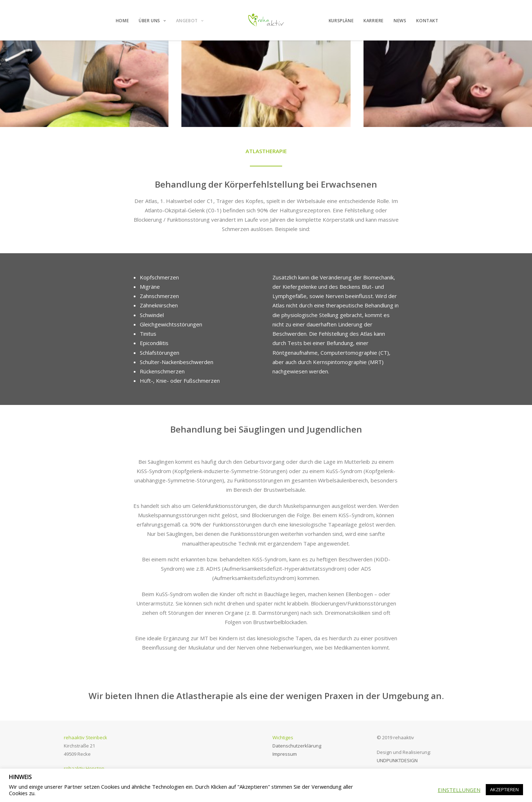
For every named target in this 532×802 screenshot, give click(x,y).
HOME (122, 21)
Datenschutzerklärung (297, 746)
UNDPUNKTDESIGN (397, 760)
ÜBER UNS (152, 21)
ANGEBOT (190, 21)
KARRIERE (374, 21)
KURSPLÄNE (341, 21)
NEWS (400, 21)
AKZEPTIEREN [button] (504, 789)
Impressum (285, 754)
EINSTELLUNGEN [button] (459, 790)
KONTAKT (427, 21)
